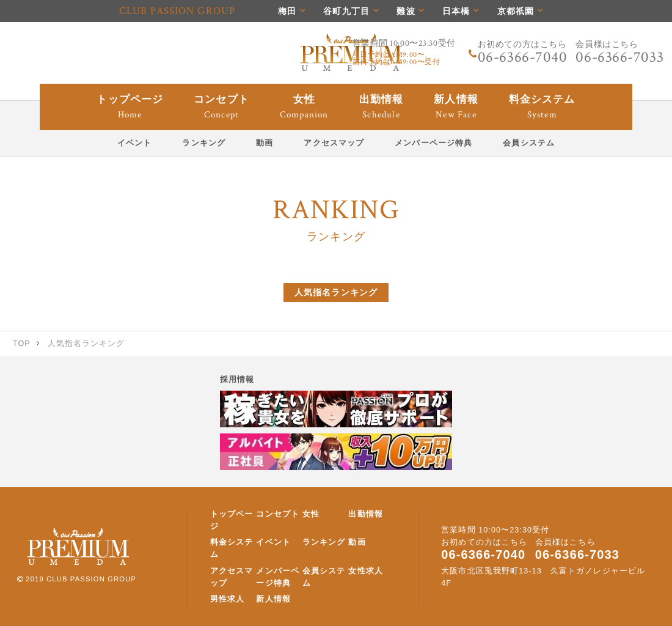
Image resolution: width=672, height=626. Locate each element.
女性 (311, 514)
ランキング (324, 542)
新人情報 (273, 599)
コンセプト (278, 514)
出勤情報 (365, 514)
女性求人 (365, 571)
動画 (357, 542)
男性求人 (227, 599)
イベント (273, 542)
